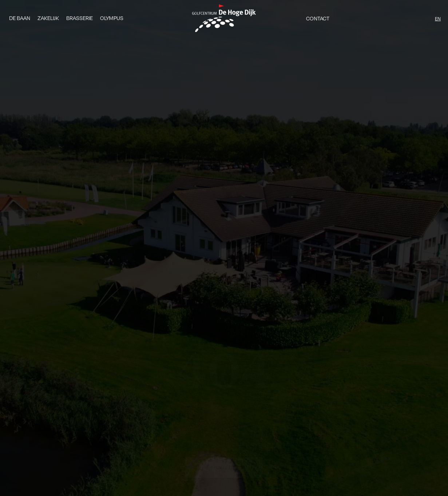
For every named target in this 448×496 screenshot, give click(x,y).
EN (438, 19)
